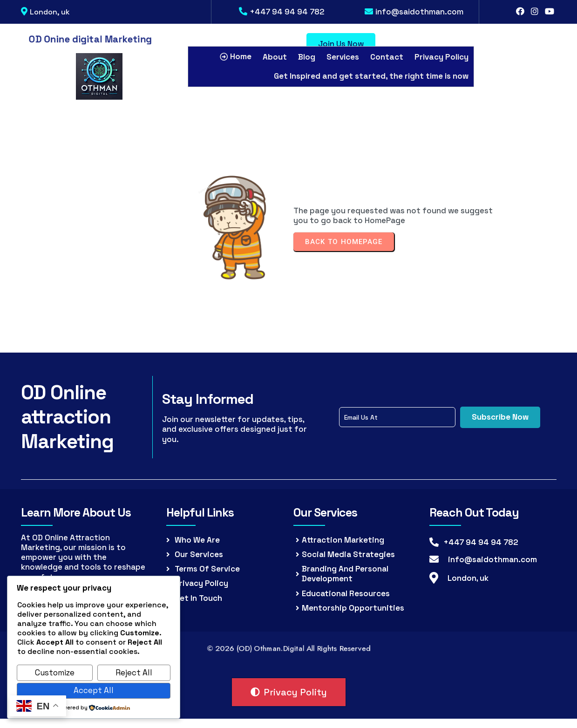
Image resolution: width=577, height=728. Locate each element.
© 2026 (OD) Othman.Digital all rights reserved (288, 648)
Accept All (94, 690)
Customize (55, 673)
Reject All (134, 673)
